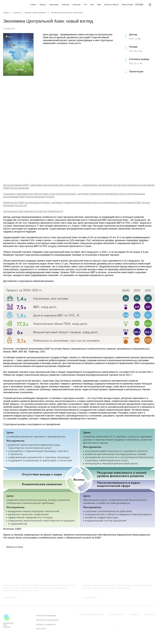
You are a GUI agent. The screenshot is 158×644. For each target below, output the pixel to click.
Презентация (136, 71)
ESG (92, 5)
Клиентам (65, 5)
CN (137, 5)
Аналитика (76, 5)
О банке (33, 5)
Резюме (133, 47)
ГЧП (85, 5)
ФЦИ (99, 5)
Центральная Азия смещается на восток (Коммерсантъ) (33, 211)
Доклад (133, 34)
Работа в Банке (127, 5)
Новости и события (111, 5)
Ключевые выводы (139, 59)
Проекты (43, 5)
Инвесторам (54, 5)
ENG (141, 5)
